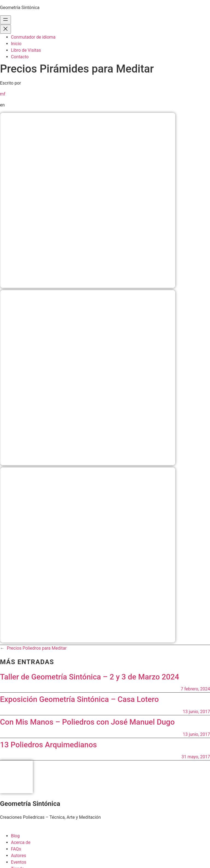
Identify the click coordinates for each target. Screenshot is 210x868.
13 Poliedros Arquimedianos (48, 745)
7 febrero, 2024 (195, 689)
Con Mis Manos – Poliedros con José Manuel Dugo (87, 722)
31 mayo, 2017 (196, 757)
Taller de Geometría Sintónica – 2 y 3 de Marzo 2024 (90, 677)
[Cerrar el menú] (5, 29)
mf (3, 94)
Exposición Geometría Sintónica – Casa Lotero (79, 699)
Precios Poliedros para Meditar (37, 648)
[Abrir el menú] (5, 20)
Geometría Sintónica (20, 8)
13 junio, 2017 (196, 712)
